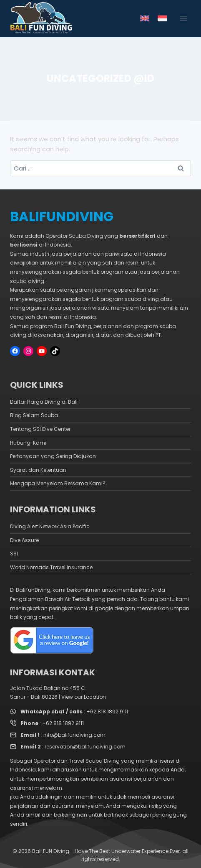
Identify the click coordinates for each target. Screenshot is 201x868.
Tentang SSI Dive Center (40, 429)
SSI (14, 554)
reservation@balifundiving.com (85, 747)
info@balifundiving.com (74, 735)
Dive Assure (24, 540)
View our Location (84, 697)
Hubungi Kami (28, 443)
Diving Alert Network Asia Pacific (50, 526)
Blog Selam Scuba (34, 415)
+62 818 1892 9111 (107, 711)
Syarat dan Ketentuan (38, 470)
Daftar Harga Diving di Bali (44, 402)
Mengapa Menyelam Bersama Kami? (58, 483)
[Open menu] (183, 19)
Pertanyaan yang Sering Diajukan (53, 456)
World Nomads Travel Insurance (51, 567)
